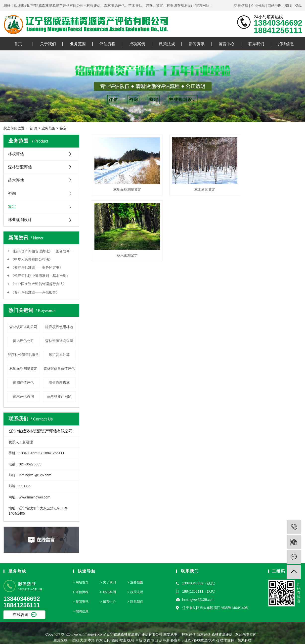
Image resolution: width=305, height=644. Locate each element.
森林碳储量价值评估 (59, 369)
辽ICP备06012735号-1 (202, 640)
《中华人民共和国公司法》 (32, 259)
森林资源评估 (20, 167)
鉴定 (63, 128)
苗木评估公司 (23, 341)
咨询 (12, 193)
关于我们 (48, 44)
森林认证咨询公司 (23, 327)
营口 (155, 640)
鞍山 (123, 640)
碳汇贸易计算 (59, 355)
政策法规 (167, 44)
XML (298, 5)
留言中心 (226, 44)
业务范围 (78, 44)
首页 (18, 44)
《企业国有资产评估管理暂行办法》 (39, 284)
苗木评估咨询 (23, 396)
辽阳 (107, 640)
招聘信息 (286, 44)
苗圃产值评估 (23, 382)
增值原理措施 (59, 382)
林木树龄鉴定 (197, 186)
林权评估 (16, 154)
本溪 (91, 640)
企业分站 (258, 5)
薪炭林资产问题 (59, 396)
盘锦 (147, 640)
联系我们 (256, 44)
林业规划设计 (20, 220)
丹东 (99, 640)
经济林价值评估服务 (23, 355)
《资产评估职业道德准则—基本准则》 (40, 276)
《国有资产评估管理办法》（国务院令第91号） (43, 251)
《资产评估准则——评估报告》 (35, 292)
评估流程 (107, 44)
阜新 (139, 640)
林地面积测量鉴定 (23, 369)
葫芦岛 (164, 640)
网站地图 (275, 5)
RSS (288, 5)
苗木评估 (16, 180)
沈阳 (75, 640)
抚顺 (131, 640)
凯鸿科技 (245, 640)
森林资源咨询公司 (59, 341)
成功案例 (137, 44)
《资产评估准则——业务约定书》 (37, 267)
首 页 (34, 128)
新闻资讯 (197, 44)
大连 (83, 640)
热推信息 (241, 5)
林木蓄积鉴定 (269, 186)
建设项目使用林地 (59, 327)
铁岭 (115, 640)
